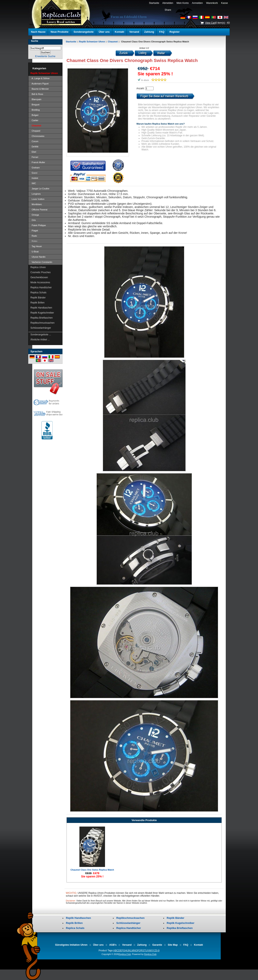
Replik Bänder (38, 298)
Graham (35, 168)
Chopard (35, 131)
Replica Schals (38, 293)
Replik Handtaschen (41, 308)
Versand (134, 32)
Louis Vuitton (37, 199)
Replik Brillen (37, 303)
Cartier (34, 120)
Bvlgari (34, 115)
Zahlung (149, 32)
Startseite (154, 3)
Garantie (157, 945)
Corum (34, 141)
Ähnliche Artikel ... (40, 340)
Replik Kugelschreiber (42, 313)
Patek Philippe (38, 225)
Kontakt (119, 32)
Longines (36, 194)
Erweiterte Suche (45, 56)
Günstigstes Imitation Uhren (71, 945)
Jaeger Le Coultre (40, 189)
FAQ (162, 32)
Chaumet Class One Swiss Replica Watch (92, 870)
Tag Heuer (36, 246)
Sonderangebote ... (41, 335)
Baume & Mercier (40, 89)
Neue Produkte (60, 32)
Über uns (104, 32)
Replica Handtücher (41, 287)
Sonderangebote (84, 32)
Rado (34, 236)
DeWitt (34, 147)
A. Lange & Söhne (40, 78)
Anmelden (197, 3)
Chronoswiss (37, 136)
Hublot (34, 178)
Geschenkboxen (39, 277)
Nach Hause (38, 32)
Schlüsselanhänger (41, 328)
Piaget (34, 231)
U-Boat (34, 252)
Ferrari (34, 157)
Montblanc (36, 204)
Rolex (34, 241)
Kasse (224, 3)
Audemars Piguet (40, 84)
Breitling (35, 110)
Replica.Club (125, 954)
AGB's (113, 945)
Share (168, 10)
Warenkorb (212, 3)
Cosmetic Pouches (41, 272)
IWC (33, 183)
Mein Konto (183, 3)
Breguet (35, 105)
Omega (35, 215)
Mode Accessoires (40, 282)
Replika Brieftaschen (42, 318)
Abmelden (168, 3)
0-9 (158, 951)
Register (175, 32)
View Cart (210, 23)
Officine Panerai (39, 210)
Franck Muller (38, 162)
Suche (34, 41)
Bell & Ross (37, 94)
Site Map (173, 945)
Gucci (34, 173)
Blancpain (36, 99)
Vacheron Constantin (41, 262)
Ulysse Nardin (38, 257)
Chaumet (113, 42)
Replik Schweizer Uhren (92, 42)
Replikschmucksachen (42, 323)
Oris (33, 220)
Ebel (33, 152)
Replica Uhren (38, 267)
